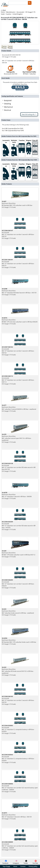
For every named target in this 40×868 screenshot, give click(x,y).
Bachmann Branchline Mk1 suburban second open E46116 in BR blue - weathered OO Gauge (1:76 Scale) (17, 438)
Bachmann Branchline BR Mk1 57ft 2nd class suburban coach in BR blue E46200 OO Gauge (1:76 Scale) (20, 321)
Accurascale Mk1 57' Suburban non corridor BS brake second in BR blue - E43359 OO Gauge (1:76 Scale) (19, 526)
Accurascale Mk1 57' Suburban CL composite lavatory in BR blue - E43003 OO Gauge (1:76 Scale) (18, 729)
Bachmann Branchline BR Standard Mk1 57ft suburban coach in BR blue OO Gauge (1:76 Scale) (17, 204)
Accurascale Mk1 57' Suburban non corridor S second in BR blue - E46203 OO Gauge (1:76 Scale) (18, 584)
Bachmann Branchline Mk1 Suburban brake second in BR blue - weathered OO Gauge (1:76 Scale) (18, 612)
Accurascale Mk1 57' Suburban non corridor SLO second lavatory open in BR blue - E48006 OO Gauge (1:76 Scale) (20, 788)
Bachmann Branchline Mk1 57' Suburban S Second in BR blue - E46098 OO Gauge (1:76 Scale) (17, 495)
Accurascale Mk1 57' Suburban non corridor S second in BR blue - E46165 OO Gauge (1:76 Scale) (18, 700)
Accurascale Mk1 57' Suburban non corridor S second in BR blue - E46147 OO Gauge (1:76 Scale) (18, 234)
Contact (23, 866)
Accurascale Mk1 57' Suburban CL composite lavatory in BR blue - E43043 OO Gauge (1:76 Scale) (18, 758)
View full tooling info (29, 114)
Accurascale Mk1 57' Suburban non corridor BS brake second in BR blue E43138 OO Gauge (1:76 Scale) (19, 467)
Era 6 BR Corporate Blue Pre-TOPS (13, 128)
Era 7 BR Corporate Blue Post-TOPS (13, 130)
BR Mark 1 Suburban (29, 71)
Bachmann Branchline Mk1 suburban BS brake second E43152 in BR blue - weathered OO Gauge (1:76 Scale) (18, 671)
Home (15, 866)
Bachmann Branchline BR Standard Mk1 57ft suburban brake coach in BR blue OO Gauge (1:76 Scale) (19, 641)
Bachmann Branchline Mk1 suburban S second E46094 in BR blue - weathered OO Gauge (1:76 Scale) (19, 408)
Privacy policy (33, 866)
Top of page (6, 866)
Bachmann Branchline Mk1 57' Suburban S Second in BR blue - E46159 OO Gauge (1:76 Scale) (17, 816)
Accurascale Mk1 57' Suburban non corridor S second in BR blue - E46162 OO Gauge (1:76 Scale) (18, 351)
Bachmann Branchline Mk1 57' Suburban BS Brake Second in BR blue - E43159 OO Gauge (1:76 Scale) (19, 292)
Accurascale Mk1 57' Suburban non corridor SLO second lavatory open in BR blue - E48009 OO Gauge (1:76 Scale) (20, 846)
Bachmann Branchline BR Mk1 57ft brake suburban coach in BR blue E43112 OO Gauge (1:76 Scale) (19, 554)
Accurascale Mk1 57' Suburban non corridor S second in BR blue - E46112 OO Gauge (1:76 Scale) (18, 380)
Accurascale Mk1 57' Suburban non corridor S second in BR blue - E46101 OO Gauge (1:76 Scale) (18, 263)
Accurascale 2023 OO (11, 71)
